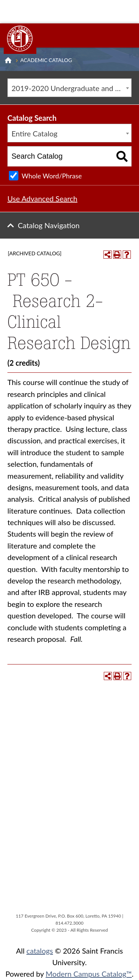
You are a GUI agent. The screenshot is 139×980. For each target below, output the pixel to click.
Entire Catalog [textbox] (34, 133)
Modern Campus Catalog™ (89, 974)
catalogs (40, 951)
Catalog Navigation (49, 225)
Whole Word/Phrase (52, 176)
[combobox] (69, 88)
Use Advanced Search (42, 198)
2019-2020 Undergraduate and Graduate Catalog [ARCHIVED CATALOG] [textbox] (71, 88)
